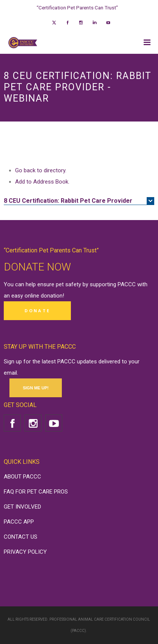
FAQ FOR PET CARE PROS (36, 492)
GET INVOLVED (22, 507)
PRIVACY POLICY (25, 552)
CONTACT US (21, 537)
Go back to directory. (41, 170)
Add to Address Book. (42, 182)
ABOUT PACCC (22, 477)
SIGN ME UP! (35, 388)
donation (52, 296)
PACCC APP (19, 522)
